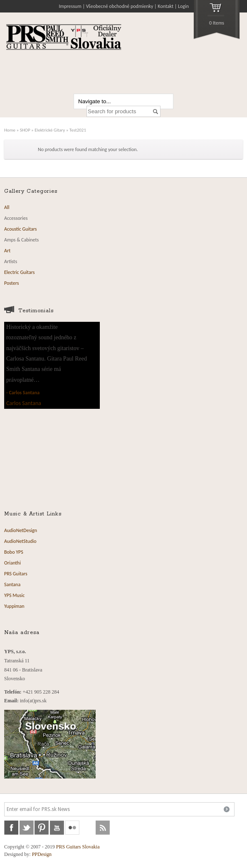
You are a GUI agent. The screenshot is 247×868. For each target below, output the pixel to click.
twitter (27, 828)
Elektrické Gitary (50, 130)
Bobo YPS (14, 552)
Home (10, 130)
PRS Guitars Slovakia (78, 847)
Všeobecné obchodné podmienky (120, 6)
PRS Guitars (16, 574)
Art (7, 251)
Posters (11, 283)
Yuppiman (14, 606)
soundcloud (88, 828)
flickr (72, 828)
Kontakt (165, 6)
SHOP (25, 130)
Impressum (70, 6)
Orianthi (12, 563)
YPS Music (14, 595)
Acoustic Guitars (21, 229)
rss (103, 828)
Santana (12, 584)
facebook (11, 828)
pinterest (42, 828)
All (7, 207)
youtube (57, 828)
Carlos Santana (24, 393)
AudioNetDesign (21, 530)
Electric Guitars (19, 272)
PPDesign (42, 854)
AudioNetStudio (20, 541)
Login (183, 6)
